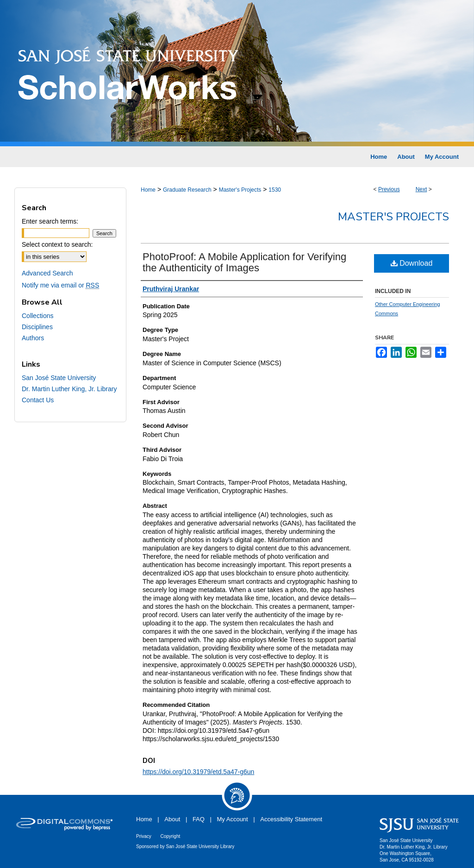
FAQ (199, 819)
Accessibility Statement (291, 819)
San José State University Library (200, 846)
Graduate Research (187, 190)
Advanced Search (47, 273)
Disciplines (37, 327)
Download (412, 263)
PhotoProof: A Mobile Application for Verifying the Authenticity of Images (244, 262)
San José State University (59, 378)
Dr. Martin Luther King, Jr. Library (69, 389)
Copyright (170, 836)
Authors (33, 338)
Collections (37, 316)
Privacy (144, 836)
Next (421, 189)
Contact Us (38, 400)
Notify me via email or (60, 285)
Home (148, 190)
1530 (275, 190)
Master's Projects (240, 190)
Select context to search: (57, 244)
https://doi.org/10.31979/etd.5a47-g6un (198, 772)
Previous (389, 189)
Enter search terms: (50, 221)
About (172, 819)
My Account (233, 819)
